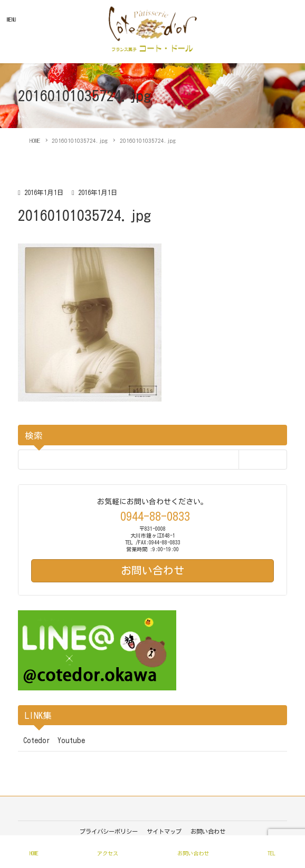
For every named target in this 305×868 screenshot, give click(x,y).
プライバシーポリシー (109, 831)
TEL (271, 853)
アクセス (108, 853)
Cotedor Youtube (54, 740)
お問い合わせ (208, 831)
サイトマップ (164, 831)
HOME (34, 853)
